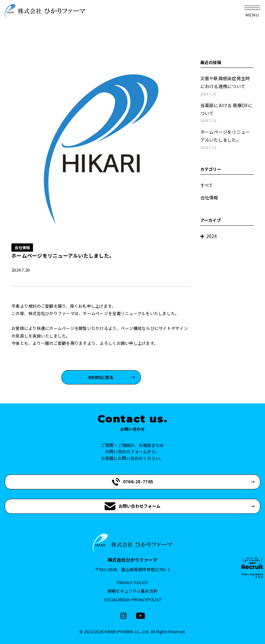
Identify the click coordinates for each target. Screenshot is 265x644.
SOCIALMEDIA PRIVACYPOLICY (133, 599)
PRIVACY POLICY (133, 582)
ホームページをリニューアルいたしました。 (227, 140)
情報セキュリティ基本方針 (132, 591)
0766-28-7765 (132, 482)
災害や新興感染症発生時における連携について (227, 86)
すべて (207, 185)
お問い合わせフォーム (133, 506)
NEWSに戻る (101, 377)
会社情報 (209, 197)
